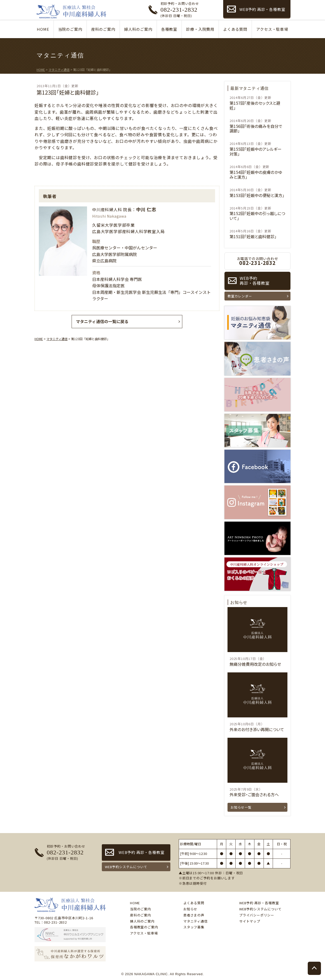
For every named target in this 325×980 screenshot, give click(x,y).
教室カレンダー (240, 296)
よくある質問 (235, 29)
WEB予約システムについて (126, 867)
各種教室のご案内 (144, 927)
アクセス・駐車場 (272, 29)
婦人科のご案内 (138, 29)
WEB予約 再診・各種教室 (262, 9)
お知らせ (190, 909)
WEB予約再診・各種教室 (255, 281)
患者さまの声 (194, 915)
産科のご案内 (103, 29)
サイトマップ (250, 921)
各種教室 (169, 29)
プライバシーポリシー (257, 915)
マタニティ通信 (196, 921)
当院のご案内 (70, 29)
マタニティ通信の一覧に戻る (102, 321)
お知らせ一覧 (241, 807)
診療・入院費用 (200, 29)
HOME (43, 29)
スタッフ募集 (194, 927)
